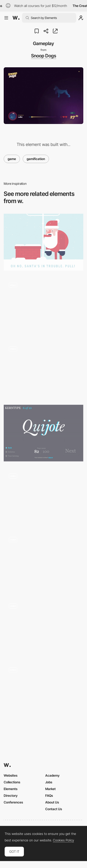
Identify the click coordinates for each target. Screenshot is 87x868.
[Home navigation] (43, 306)
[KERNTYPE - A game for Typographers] (43, 433)
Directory (11, 795)
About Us (52, 802)
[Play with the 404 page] (43, 497)
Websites (11, 775)
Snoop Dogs (44, 56)
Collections (12, 782)
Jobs (49, 782)
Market (50, 789)
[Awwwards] (16, 18)
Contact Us (54, 809)
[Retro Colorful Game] (43, 627)
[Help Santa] (43, 242)
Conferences (13, 802)
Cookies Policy (63, 840)
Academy (52, 775)
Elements (11, 789)
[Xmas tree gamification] (43, 369)
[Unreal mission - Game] (43, 690)
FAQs (49, 795)
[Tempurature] (43, 562)
